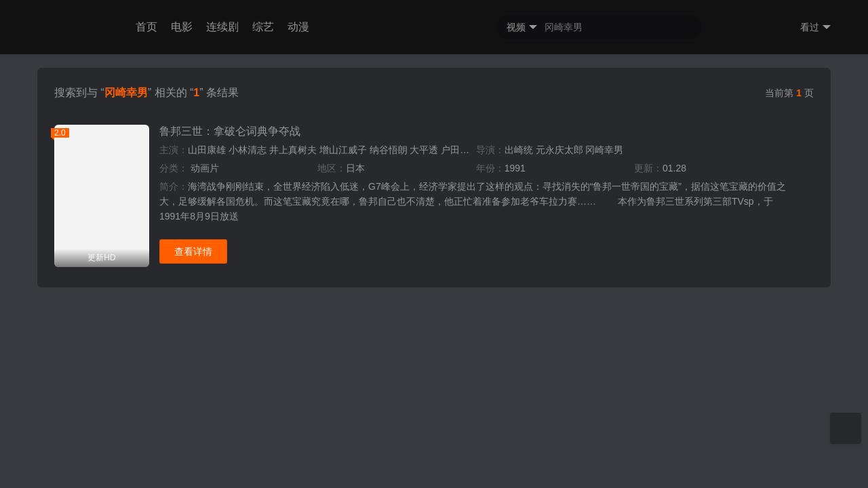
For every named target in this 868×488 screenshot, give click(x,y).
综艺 (263, 27)
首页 (146, 27)
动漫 (298, 27)
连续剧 (222, 27)
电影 (182, 27)
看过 (815, 27)
